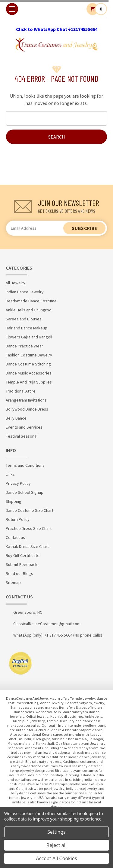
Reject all (56, 845)
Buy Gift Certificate (23, 555)
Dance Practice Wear (24, 346)
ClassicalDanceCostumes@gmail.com (47, 624)
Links (10, 474)
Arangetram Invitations (26, 400)
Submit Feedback (22, 564)
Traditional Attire (21, 391)
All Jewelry (16, 283)
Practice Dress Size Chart (29, 528)
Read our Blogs (19, 573)
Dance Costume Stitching (28, 364)
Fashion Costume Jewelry (29, 355)
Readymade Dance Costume (31, 301)
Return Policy (18, 519)
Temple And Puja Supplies (29, 382)
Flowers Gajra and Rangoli (29, 337)
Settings (56, 832)
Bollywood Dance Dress (27, 409)
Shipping (14, 501)
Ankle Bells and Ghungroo (29, 310)
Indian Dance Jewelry (25, 292)
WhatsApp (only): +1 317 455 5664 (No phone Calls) (58, 635)
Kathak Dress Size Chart (27, 546)
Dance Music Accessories (29, 373)
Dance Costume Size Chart (30, 510)
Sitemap (13, 582)
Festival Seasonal (22, 436)
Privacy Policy (18, 483)
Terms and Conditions (25, 465)
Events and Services (24, 427)
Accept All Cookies (57, 858)
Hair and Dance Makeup (27, 328)
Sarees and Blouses (24, 319)
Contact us (15, 537)
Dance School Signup (25, 492)
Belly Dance (16, 418)
